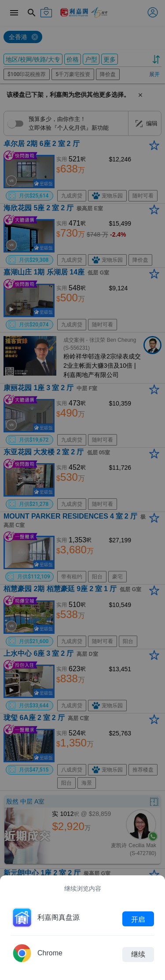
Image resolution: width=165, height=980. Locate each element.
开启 (138, 919)
